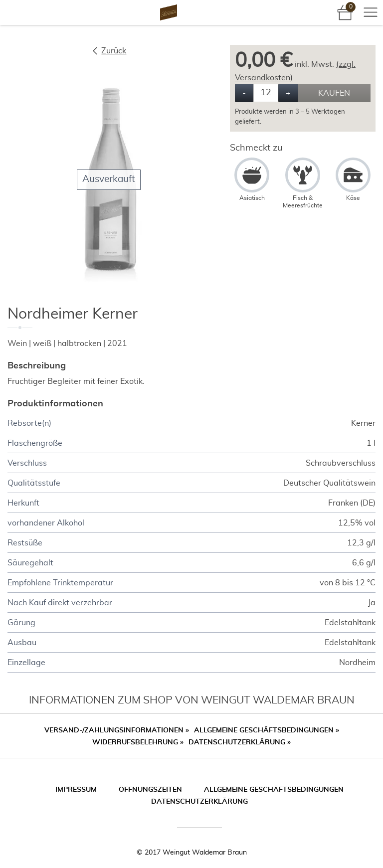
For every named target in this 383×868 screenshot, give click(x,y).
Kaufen (334, 93)
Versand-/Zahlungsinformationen (117, 730)
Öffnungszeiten (150, 790)
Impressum (76, 790)
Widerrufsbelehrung (138, 742)
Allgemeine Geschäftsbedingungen (267, 730)
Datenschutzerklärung (240, 742)
